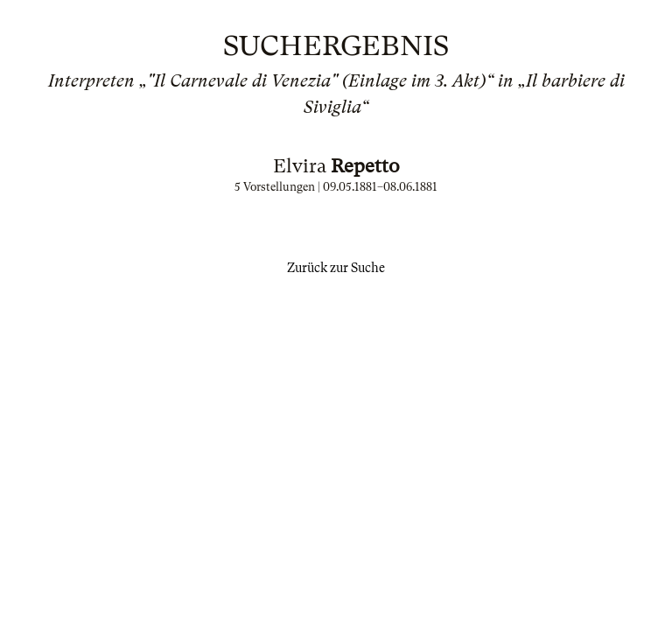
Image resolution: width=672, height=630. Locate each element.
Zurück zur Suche (336, 268)
